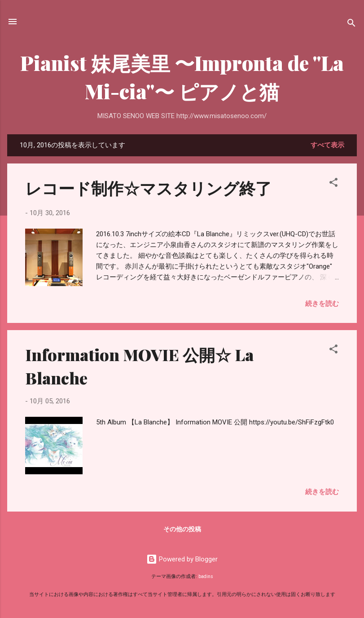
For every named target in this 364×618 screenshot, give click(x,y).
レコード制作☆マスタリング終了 (148, 188)
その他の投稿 (182, 529)
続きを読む (322, 304)
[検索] (351, 24)
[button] (333, 184)
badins (206, 576)
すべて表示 (327, 145)
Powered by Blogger (182, 559)
